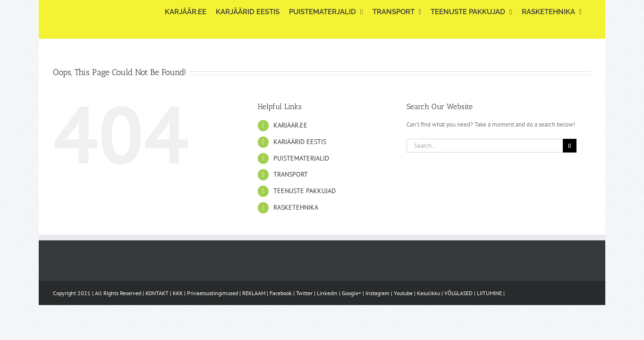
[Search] (570, 146)
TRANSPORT (291, 174)
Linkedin (327, 293)
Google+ (352, 293)
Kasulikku (428, 293)
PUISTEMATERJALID (301, 158)
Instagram (377, 293)
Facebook (281, 293)
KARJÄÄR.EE (290, 125)
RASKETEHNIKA (296, 207)
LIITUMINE (489, 293)
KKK (178, 293)
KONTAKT (157, 293)
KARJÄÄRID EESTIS (300, 142)
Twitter (304, 293)
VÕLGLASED (458, 293)
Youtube (403, 293)
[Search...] (485, 146)
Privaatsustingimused (212, 293)
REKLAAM (254, 293)
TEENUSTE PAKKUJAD (305, 191)
